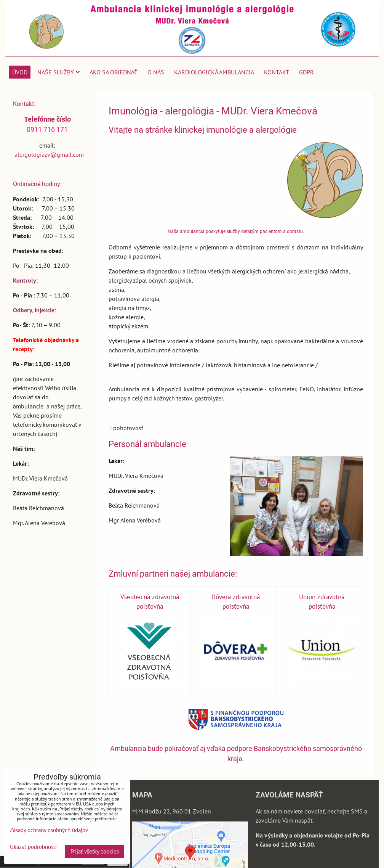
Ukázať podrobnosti (33, 847)
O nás (156, 72)
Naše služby (58, 72)
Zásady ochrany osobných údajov (49, 830)
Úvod (20, 72)
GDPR (306, 72)
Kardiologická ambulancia (214, 72)
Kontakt (277, 72)
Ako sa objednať (114, 72)
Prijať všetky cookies (95, 851)
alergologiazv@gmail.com (49, 154)
